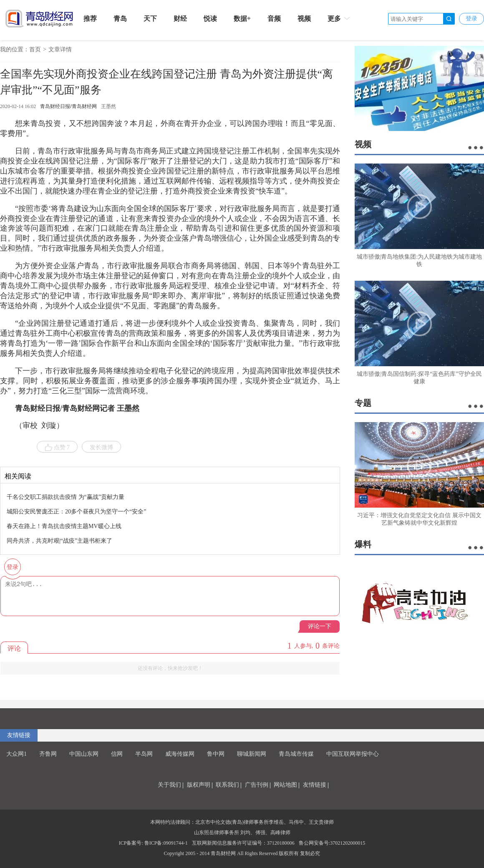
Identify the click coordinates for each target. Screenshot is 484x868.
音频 (274, 19)
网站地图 (285, 785)
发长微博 (101, 447)
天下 (150, 19)
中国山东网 (84, 754)
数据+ (242, 19)
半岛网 (144, 754)
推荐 (90, 19)
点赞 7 (57, 448)
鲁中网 (216, 754)
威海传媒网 (180, 754)
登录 (471, 19)
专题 (363, 403)
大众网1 (16, 754)
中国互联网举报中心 (353, 754)
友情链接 (19, 735)
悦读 (210, 19)
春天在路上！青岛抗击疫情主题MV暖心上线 (64, 526)
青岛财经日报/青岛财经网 (68, 106)
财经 (180, 19)
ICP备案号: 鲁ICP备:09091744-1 (153, 843)
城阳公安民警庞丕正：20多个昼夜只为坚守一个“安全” (76, 512)
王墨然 (108, 106)
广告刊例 (257, 785)
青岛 (120, 19)
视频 (304, 19)
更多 (339, 18)
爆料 (363, 544)
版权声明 (199, 785)
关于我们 (169, 785)
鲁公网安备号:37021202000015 (332, 843)
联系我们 (227, 785)
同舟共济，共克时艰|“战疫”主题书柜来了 (59, 541)
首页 (35, 49)
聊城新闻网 (252, 754)
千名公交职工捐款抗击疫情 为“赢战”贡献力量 (66, 497)
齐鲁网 (48, 754)
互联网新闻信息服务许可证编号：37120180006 (243, 843)
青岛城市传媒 (296, 754)
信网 (117, 754)
